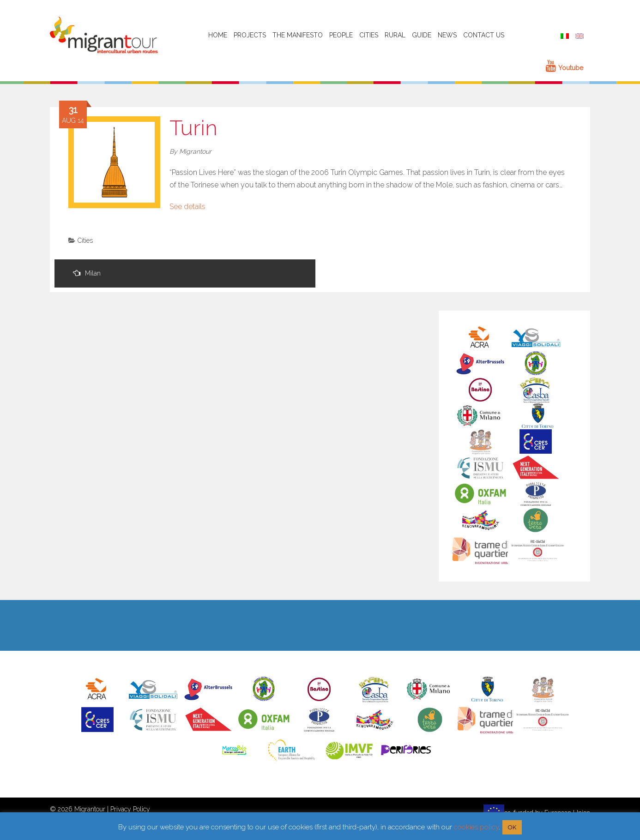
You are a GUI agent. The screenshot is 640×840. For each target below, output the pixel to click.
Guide (422, 35)
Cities (369, 35)
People (341, 35)
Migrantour (195, 151)
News (447, 35)
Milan (87, 273)
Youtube (565, 68)
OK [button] (512, 827)
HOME (218, 35)
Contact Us (484, 35)
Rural (395, 35)
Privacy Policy (130, 809)
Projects (250, 35)
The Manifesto (298, 35)
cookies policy (476, 827)
